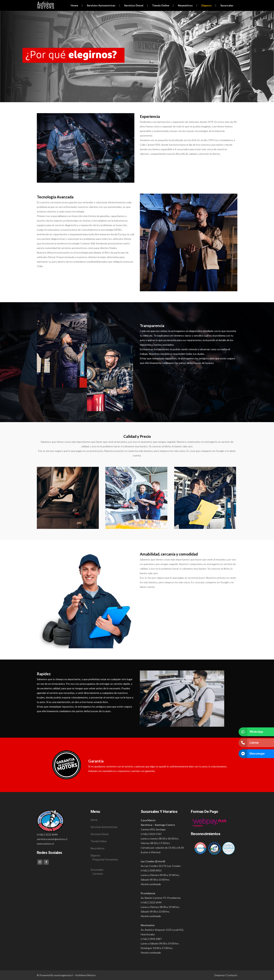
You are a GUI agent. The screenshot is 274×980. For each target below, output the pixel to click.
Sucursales (97, 870)
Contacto (98, 874)
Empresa (219, 975)
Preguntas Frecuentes (105, 860)
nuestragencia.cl (63, 975)
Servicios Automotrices (104, 827)
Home (94, 820)
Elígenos (95, 856)
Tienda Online (99, 841)
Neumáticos (98, 848)
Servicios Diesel (100, 834)
